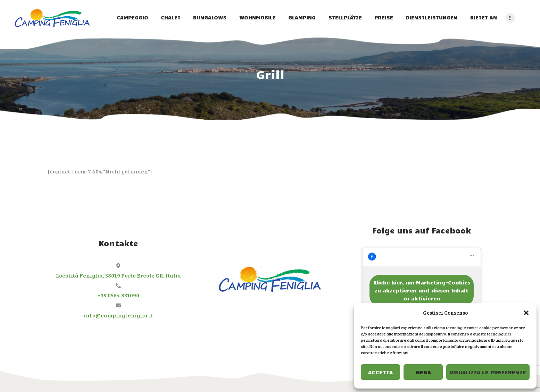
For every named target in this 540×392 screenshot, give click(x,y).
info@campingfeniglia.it (118, 315)
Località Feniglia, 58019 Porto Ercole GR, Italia (118, 275)
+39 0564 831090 (118, 295)
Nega (423, 372)
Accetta (380, 372)
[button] (526, 313)
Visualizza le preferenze (488, 372)
